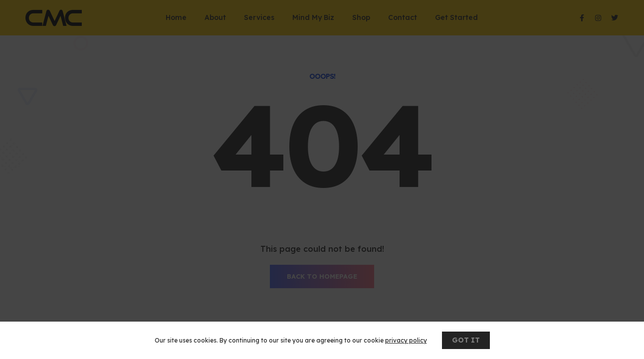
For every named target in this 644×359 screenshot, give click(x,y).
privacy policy (406, 340)
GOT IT (466, 340)
